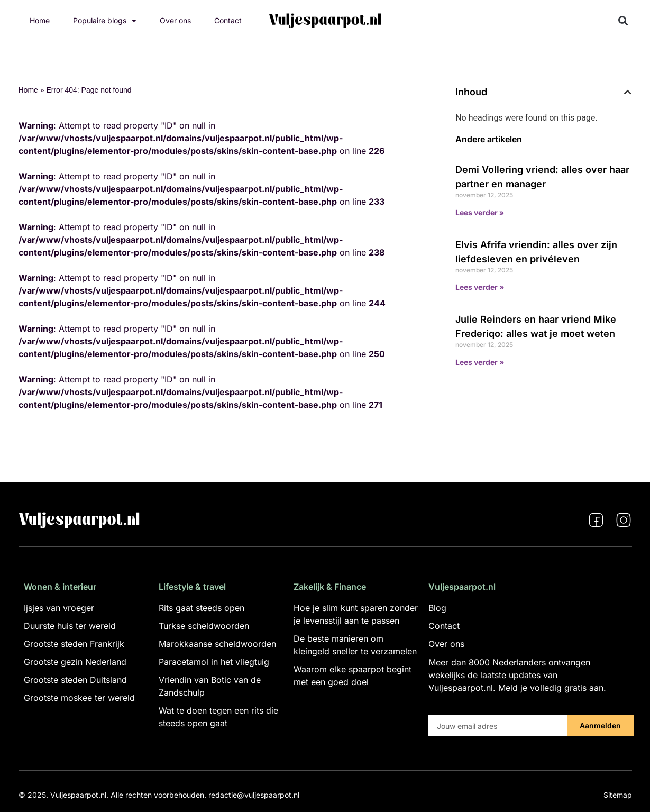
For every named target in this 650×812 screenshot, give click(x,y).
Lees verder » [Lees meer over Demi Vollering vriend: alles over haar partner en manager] (480, 212)
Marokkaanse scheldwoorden (217, 644)
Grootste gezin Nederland (75, 662)
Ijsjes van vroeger (59, 608)
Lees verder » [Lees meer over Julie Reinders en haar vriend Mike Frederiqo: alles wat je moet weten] (480, 362)
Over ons (175, 20)
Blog (437, 608)
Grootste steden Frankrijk (74, 644)
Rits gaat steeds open (202, 608)
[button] (623, 21)
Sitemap (618, 795)
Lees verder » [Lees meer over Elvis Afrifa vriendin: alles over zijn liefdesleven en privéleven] (480, 287)
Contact (228, 20)
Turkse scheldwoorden (204, 626)
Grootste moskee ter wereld (79, 698)
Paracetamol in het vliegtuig (214, 662)
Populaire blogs (105, 21)
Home (40, 20)
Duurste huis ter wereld (70, 626)
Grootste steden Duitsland (75, 680)
